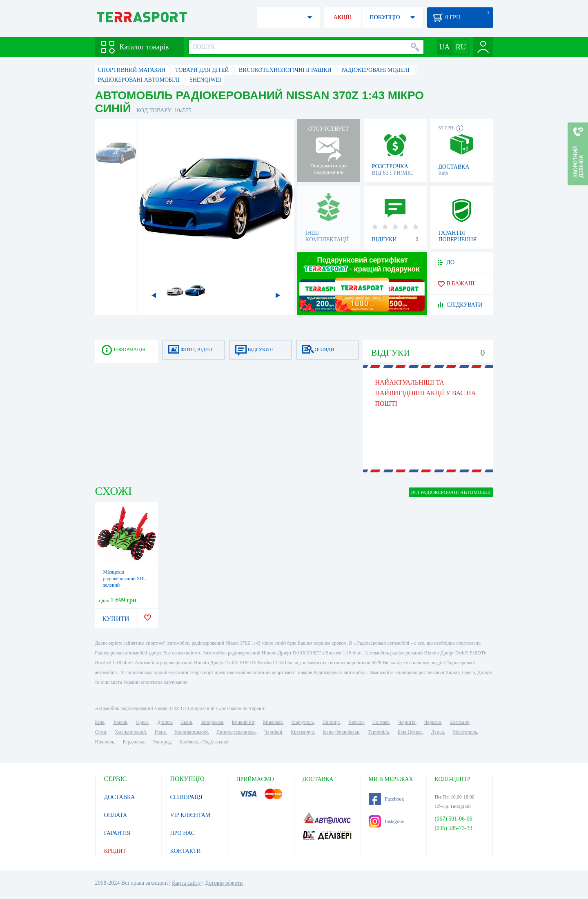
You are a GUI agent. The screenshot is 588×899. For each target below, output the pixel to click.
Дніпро (165, 722)
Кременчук (302, 732)
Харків (120, 722)
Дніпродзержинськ (236, 732)
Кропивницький (191, 732)
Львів (186, 722)
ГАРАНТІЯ (117, 833)
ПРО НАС (183, 833)
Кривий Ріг (243, 722)
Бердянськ (133, 742)
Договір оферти (224, 883)
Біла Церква (410, 732)
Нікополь (105, 742)
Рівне (160, 732)
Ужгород (162, 742)
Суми (101, 732)
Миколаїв (273, 722)
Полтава (381, 722)
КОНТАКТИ (186, 851)
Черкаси (433, 722)
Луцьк (438, 732)
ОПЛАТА (116, 815)
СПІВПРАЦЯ (186, 797)
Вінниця (331, 722)
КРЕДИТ (115, 851)
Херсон (356, 722)
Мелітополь (465, 732)
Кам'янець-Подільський (204, 742)
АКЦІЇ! (343, 17)
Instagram (387, 821)
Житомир (460, 722)
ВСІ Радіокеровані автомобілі (451, 492)
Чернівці (273, 732)
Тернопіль (379, 732)
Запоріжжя (212, 722)
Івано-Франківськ (341, 732)
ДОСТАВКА (120, 797)
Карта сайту (186, 883)
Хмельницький (130, 732)
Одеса (142, 722)
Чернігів (407, 722)
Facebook (386, 799)
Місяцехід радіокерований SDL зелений (125, 579)
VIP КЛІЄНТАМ (190, 815)
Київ (100, 722)
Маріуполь (303, 722)
